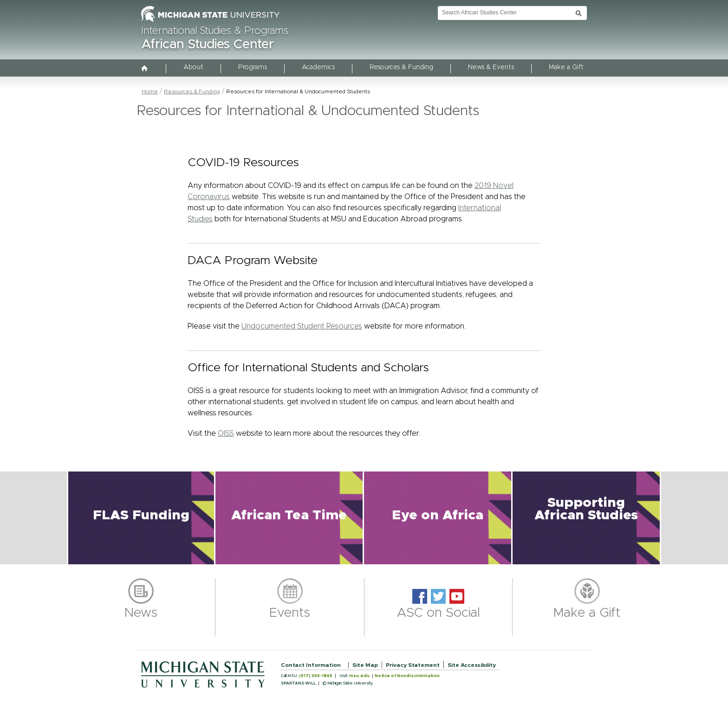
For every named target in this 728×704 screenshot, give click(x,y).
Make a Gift (566, 67)
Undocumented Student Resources (302, 326)
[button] (141, 518)
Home (150, 91)
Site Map (365, 665)
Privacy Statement (413, 665)
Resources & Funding (401, 67)
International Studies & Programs (215, 31)
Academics (318, 67)
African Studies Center (208, 45)
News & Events (491, 67)
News (141, 613)
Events (290, 613)
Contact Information (311, 665)
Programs (253, 67)
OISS (226, 433)
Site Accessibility (472, 665)
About (193, 67)
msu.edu (359, 676)
